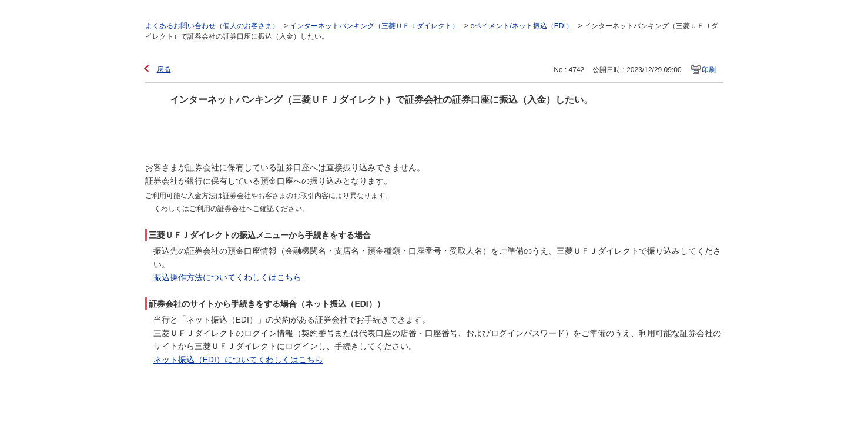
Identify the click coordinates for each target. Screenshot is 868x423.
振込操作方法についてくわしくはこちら (227, 277)
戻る (164, 69)
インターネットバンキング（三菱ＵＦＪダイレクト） (374, 26)
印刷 (709, 70)
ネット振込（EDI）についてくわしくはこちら (238, 360)
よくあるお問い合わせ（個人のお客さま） (212, 26)
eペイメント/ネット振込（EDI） (522, 26)
